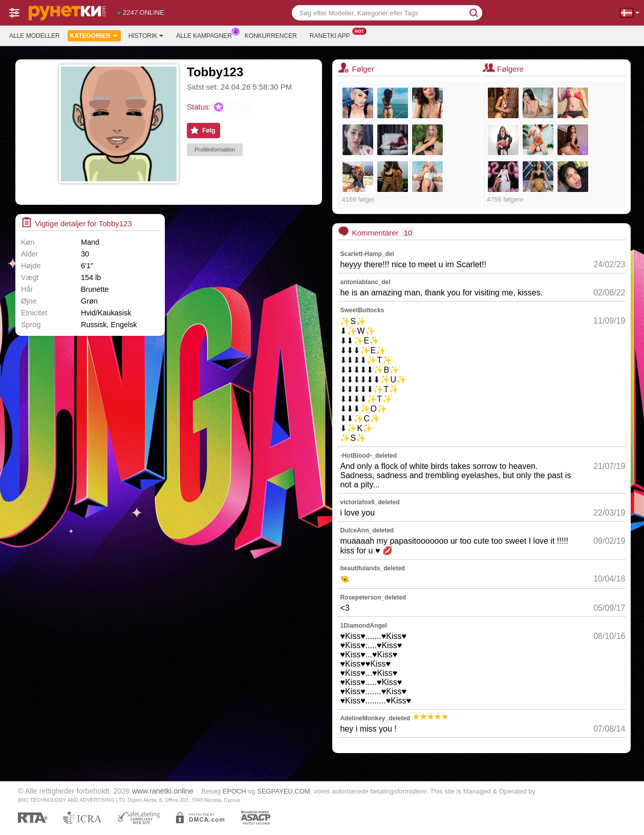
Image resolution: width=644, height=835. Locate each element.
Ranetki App (332, 35)
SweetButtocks (362, 310)
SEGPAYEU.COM (283, 791)
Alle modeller (35, 36)
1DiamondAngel (363, 626)
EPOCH (234, 791)
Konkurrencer (271, 36)
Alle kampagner (206, 35)
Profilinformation (215, 149)
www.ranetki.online (163, 791)
